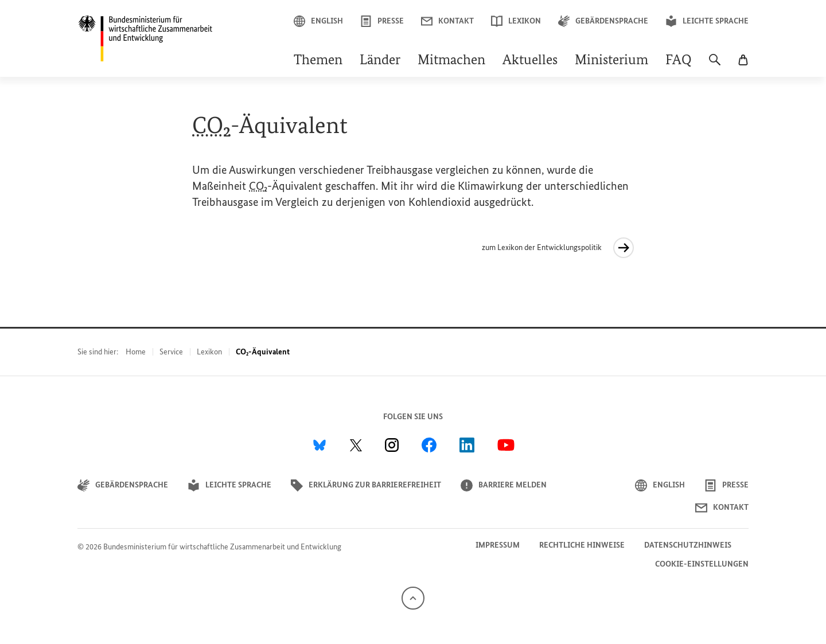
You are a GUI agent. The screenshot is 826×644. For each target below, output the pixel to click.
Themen (318, 61)
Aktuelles (530, 61)
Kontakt (447, 21)
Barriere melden (504, 485)
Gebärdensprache (603, 21)
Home (136, 352)
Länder (380, 61)
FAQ (679, 61)
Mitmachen (451, 61)
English (318, 21)
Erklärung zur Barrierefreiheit (366, 485)
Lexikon (516, 21)
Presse (382, 21)
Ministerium (611, 61)
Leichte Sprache (707, 21)
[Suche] (715, 65)
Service (171, 352)
